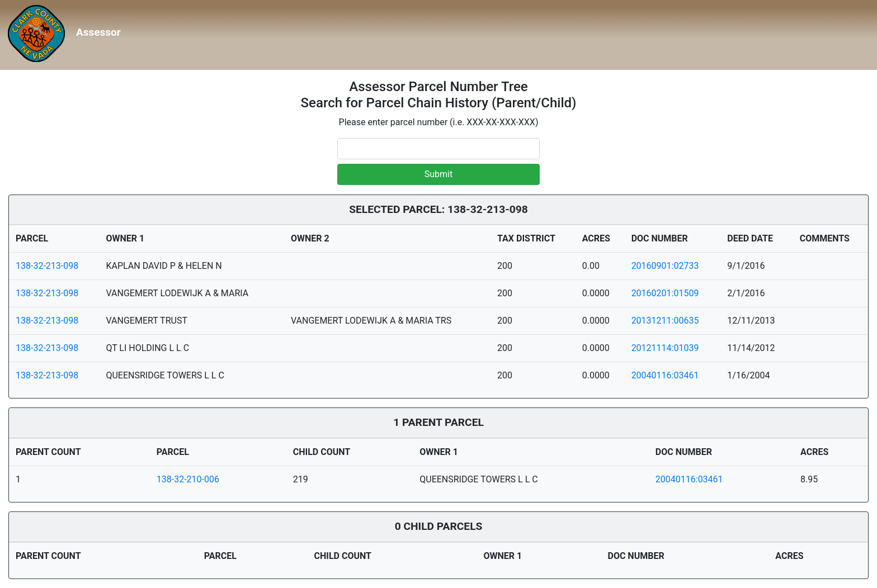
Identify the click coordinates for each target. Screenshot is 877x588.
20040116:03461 (665, 375)
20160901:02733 (665, 266)
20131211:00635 (665, 321)
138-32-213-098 (47, 266)
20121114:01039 (665, 348)
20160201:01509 (665, 293)
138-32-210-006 (188, 479)
